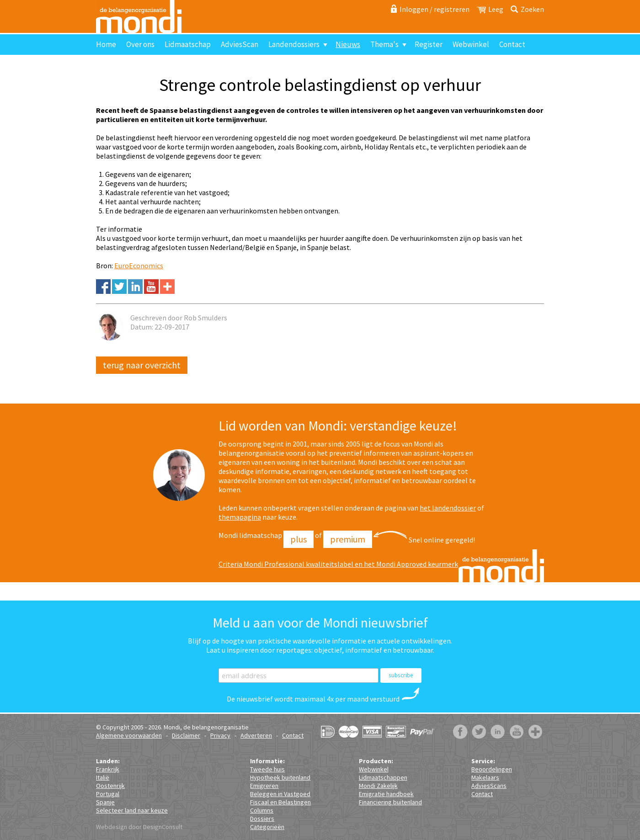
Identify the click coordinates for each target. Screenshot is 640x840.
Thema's (384, 44)
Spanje (105, 802)
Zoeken (532, 9)
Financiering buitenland (390, 802)
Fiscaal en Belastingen (280, 802)
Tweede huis (267, 769)
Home (106, 44)
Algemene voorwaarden (129, 735)
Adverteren (256, 735)
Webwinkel (471, 44)
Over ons (140, 44)
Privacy (220, 735)
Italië (103, 777)
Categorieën (267, 827)
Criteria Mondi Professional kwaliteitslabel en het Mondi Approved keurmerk (338, 564)
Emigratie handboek (386, 794)
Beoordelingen (492, 769)
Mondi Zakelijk (378, 786)
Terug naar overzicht (142, 365)
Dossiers (262, 819)
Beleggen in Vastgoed (280, 794)
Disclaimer (186, 735)
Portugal (108, 794)
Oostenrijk (110, 786)
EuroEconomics (139, 266)
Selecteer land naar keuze (132, 810)
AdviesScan (240, 44)
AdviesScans (489, 786)
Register (429, 44)
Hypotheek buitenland (280, 777)
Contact (512, 44)
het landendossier (448, 508)
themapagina (240, 517)
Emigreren (264, 786)
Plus (299, 539)
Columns (262, 810)
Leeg (496, 9)
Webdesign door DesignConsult (139, 827)
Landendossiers (294, 44)
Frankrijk (108, 769)
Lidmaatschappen (383, 777)
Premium (348, 539)
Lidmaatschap (188, 44)
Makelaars (485, 777)
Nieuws (348, 44)
